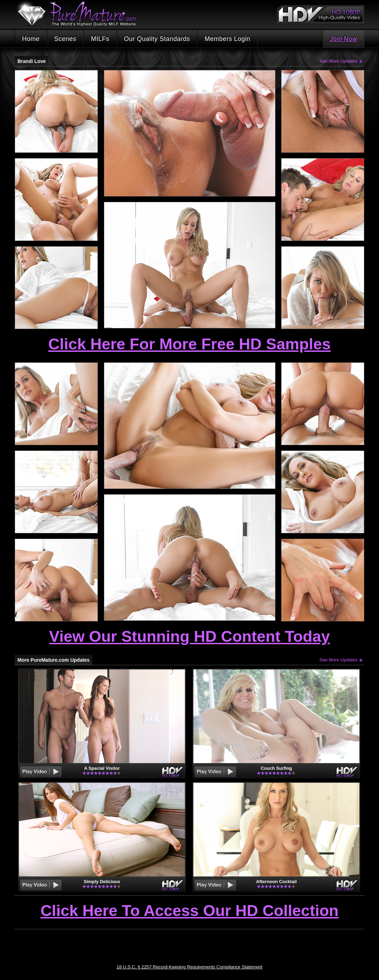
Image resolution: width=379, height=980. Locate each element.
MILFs (100, 39)
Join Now (343, 39)
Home (31, 39)
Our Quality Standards (157, 39)
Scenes (65, 39)
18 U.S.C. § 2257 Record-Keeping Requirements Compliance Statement (190, 967)
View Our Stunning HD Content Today (189, 636)
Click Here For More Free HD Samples (189, 344)
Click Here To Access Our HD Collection (190, 911)
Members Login (227, 39)
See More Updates (338, 61)
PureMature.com (80, 14)
